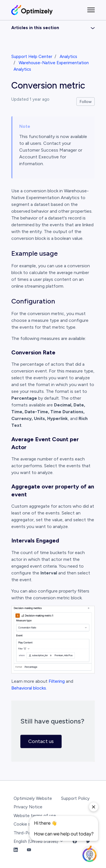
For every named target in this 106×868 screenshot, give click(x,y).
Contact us (41, 741)
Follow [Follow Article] (86, 102)
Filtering (57, 681)
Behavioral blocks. (29, 688)
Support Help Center (32, 57)
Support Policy (75, 798)
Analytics (68, 57)
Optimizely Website (33, 798)
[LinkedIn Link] (16, 850)
